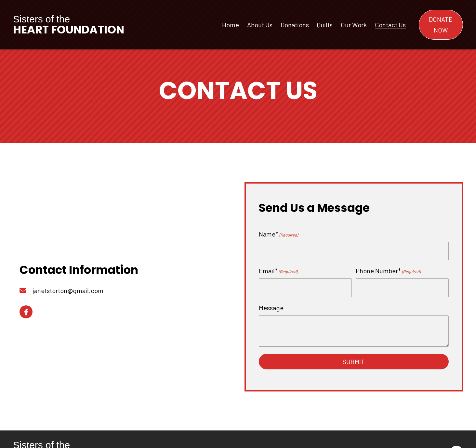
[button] (441, 25)
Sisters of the (69, 25)
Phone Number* (388, 270)
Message (271, 306)
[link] (231, 24)
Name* (278, 234)
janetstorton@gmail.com (68, 289)
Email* (278, 270)
